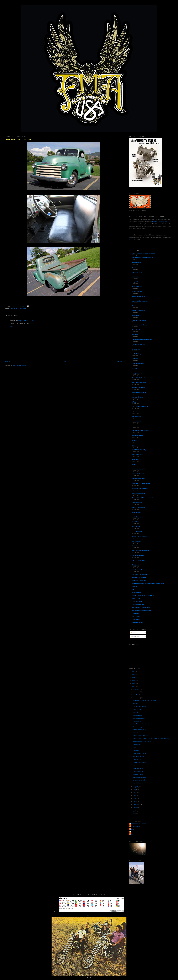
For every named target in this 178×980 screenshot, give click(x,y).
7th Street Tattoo (137, 601)
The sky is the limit (139, 756)
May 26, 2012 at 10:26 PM (26, 321)
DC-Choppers (136, 541)
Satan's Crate (136, 598)
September (137, 698)
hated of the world (138, 455)
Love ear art (136, 349)
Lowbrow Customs (138, 604)
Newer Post (8, 361)
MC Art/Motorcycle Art (139, 325)
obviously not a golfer (140, 753)
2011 (133, 686)
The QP (132, 829)
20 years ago (137, 745)
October (136, 695)
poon (131, 834)
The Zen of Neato (137, 397)
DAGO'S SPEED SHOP (139, 536)
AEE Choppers (137, 263)
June (135, 793)
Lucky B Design (137, 354)
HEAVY (134, 368)
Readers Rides (137, 715)
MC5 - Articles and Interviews (141, 610)
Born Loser (135, 315)
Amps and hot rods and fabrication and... (145, 700)
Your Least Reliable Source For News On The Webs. (148, 583)
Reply (12, 326)
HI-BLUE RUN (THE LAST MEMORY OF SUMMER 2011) (152, 739)
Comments (135, 637)
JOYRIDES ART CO (138, 344)
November (137, 692)
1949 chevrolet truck (19, 308)
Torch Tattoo (136, 616)
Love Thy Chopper (138, 363)
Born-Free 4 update (139, 727)
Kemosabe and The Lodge (140, 488)
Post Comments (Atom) (20, 366)
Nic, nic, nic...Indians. (140, 706)
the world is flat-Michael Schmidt (142, 498)
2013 (133, 680)
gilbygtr (134, 402)
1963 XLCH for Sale (139, 780)
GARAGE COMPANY (139, 469)
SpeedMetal (136, 522)
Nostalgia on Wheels (138, 296)
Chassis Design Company (140, 301)
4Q (133, 589)
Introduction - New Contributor (142, 724)
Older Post (119, 361)
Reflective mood (138, 774)
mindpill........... (137, 512)
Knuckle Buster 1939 (138, 311)
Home (64, 361)
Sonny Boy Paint (137, 503)
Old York (136, 712)
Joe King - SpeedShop (139, 320)
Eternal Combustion (138, 507)
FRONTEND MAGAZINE (140, 431)
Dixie (133, 445)
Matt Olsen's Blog (137, 435)
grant (132, 832)
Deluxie (134, 440)
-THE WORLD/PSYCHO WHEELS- (144, 253)
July (135, 790)
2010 (133, 811)
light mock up (137, 759)
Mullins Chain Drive (138, 387)
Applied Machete (137, 517)
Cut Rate (135, 546)
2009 (133, 814)
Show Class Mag (137, 421)
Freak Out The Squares (139, 330)
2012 (133, 683)
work (135, 748)
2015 (133, 675)
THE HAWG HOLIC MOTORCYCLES (145, 595)
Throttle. (135, 587)
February (136, 804)
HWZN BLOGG (137, 272)
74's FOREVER (137, 531)
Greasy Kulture (137, 291)
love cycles (135, 335)
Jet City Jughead (135, 827)
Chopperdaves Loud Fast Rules (142, 339)
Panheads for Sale (138, 768)
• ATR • (134, 411)
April (135, 798)
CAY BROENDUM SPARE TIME (143, 258)
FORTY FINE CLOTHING (138, 824)
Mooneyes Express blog (139, 580)
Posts (133, 633)
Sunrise (134, 464)
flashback (136, 750)
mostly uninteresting (138, 493)
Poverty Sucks (136, 592)
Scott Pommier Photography (141, 607)
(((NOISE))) (136, 459)
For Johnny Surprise (139, 718)
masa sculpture (137, 426)
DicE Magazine (137, 416)
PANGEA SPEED (137, 287)
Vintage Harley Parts (138, 479)
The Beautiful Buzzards (139, 570)
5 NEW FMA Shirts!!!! (140, 762)
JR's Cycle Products (138, 474)
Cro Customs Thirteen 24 (140, 407)
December (137, 689)
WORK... (136, 733)
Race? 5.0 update (138, 783)
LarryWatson (136, 619)
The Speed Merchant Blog (140, 575)
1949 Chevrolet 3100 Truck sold (18, 139)
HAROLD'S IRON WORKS (141, 483)
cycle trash (135, 613)
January (136, 807)
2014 (133, 678)
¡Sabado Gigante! (138, 771)
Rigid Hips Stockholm (139, 383)
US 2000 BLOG (137, 277)
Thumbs (136, 703)
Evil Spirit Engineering (139, 378)
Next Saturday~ (138, 721)
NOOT (134, 267)
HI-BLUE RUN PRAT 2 (140, 736)
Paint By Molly (138, 709)
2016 (133, 672)
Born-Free (135, 306)
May (135, 796)
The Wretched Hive (138, 555)
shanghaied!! (136, 565)
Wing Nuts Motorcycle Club (141, 551)
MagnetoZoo (136, 282)
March (136, 801)
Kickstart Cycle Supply (139, 392)
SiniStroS (135, 359)
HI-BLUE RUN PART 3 (140, 730)
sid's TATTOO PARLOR (140, 578)
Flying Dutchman (137, 622)
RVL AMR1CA (137, 527)
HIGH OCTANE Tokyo (139, 450)
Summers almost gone (140, 777)
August (136, 787)
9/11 (134, 765)
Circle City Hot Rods (138, 560)
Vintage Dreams (137, 373)
